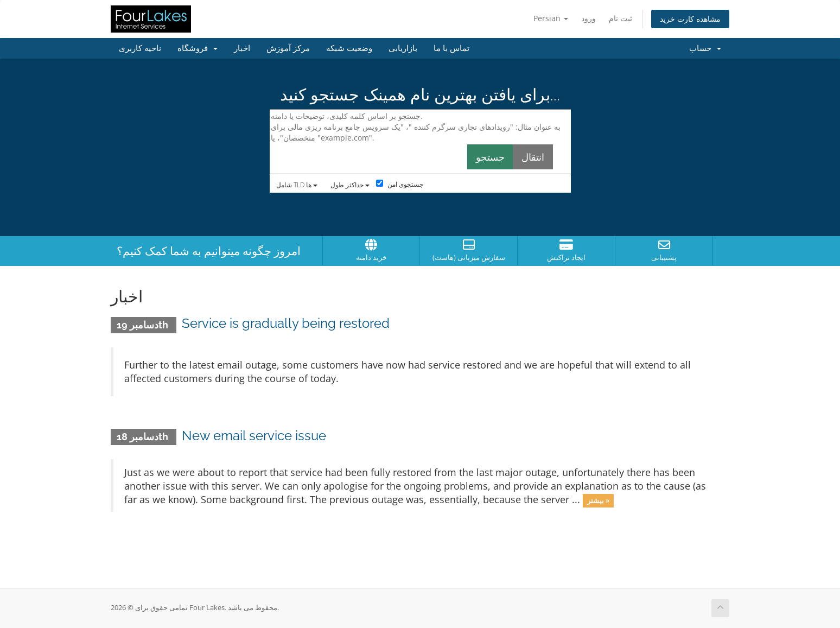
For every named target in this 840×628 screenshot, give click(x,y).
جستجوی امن (400, 184)
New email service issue (254, 436)
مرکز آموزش (288, 48)
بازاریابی (403, 48)
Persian (551, 18)
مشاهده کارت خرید (690, 19)
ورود (588, 18)
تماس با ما (451, 48)
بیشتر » (598, 500)
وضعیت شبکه (349, 48)
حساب (705, 48)
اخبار (242, 48)
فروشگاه (198, 48)
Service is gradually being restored (286, 323)
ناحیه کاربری (140, 48)
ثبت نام (621, 18)
